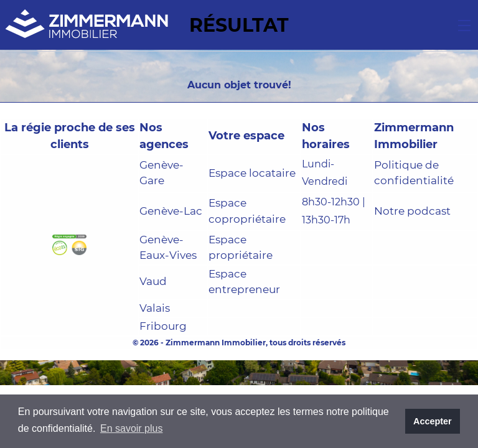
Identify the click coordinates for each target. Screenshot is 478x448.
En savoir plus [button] (132, 428)
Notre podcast (412, 211)
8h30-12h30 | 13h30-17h (334, 211)
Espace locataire (252, 173)
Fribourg (163, 326)
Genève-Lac (171, 211)
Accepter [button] (433, 421)
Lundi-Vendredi (325, 173)
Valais (155, 308)
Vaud (153, 281)
